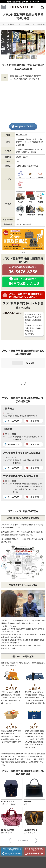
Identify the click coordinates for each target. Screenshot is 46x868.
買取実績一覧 (23, 802)
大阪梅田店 (8, 370)
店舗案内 (11, 24)
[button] (43, 42)
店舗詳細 (32, 382)
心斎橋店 (7, 390)
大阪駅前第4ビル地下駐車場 (27, 166)
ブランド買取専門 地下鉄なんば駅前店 (21, 414)
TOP (3, 24)
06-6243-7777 (10, 395)
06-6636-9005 (10, 419)
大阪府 (27, 24)
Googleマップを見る (24, 126)
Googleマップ (12, 382)
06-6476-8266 (22, 135)
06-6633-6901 (10, 442)
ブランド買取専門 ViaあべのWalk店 (20, 437)
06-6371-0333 (10, 375)
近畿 (19, 24)
